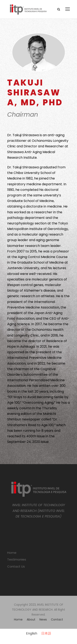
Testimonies (17, 559)
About (31, 619)
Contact (57, 619)
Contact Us (16, 566)
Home (12, 553)
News (43, 619)
